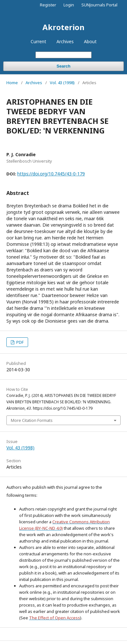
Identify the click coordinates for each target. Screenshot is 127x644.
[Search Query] (63, 55)
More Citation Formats (32, 420)
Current (38, 41)
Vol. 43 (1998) (62, 83)
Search (63, 66)
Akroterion (63, 27)
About (90, 41)
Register (48, 5)
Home (12, 83)
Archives (65, 41)
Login (69, 5)
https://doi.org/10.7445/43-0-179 (51, 174)
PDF (19, 342)
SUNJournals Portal (99, 5)
